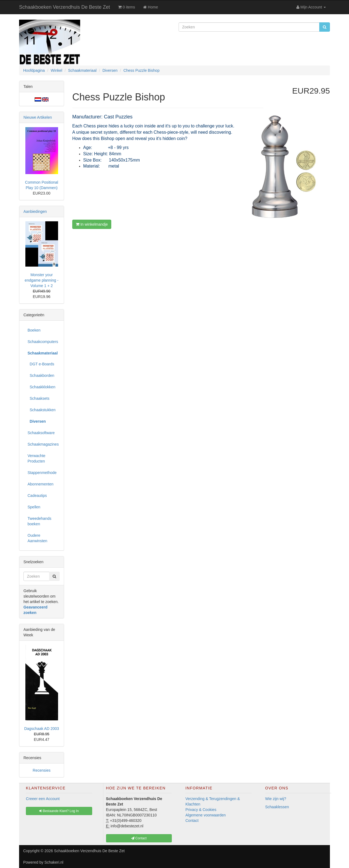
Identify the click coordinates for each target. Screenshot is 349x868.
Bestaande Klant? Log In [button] (59, 811)
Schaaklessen (277, 807)
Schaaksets (38, 398)
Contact (192, 821)
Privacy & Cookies (201, 810)
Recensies (42, 770)
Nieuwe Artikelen (38, 117)
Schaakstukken (42, 410)
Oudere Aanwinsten (37, 538)
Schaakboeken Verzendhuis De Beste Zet (64, 7)
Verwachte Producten (36, 458)
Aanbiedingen (35, 211)
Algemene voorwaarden (206, 815)
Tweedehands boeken (39, 521)
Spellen (34, 507)
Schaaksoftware (41, 433)
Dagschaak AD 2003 (42, 729)
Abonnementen (40, 484)
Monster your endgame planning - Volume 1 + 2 (42, 280)
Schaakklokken (41, 387)
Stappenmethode (42, 473)
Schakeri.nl (54, 862)
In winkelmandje (92, 224)
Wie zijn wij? (276, 799)
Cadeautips (37, 496)
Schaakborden (41, 375)
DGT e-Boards (41, 364)
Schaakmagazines (43, 444)
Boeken (34, 330)
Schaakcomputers (43, 342)
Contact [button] (139, 838)
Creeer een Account (43, 799)
